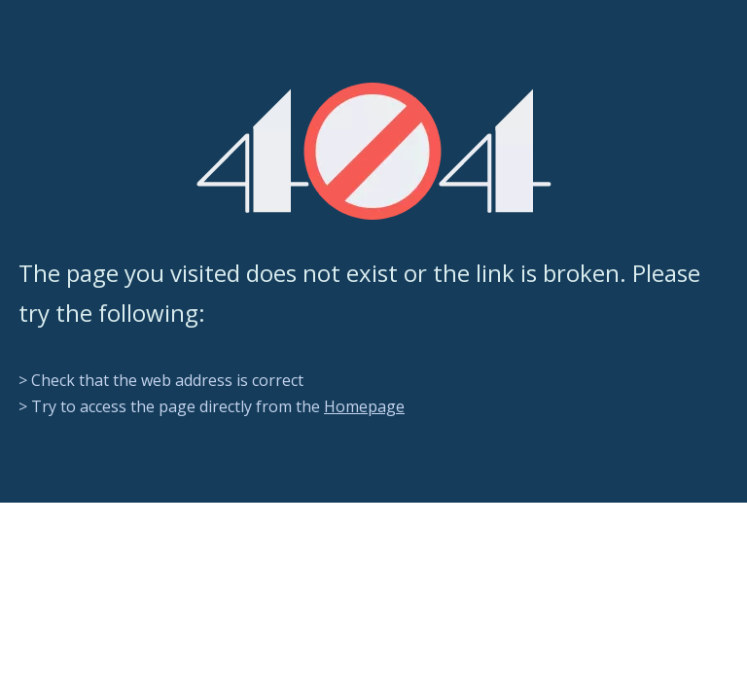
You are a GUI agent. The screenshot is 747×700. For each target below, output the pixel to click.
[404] (374, 151)
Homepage (364, 406)
